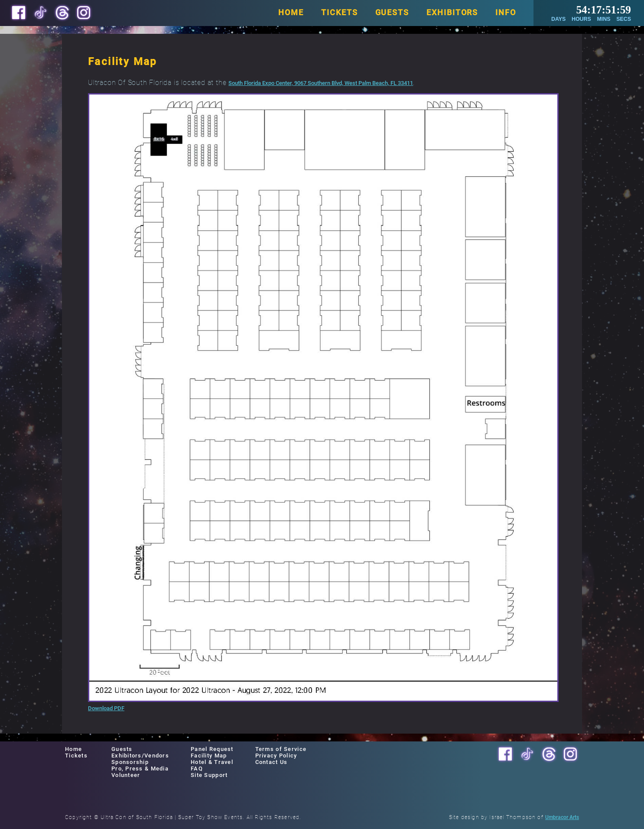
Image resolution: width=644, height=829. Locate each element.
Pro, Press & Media (140, 769)
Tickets (76, 756)
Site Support (209, 775)
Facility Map (209, 756)
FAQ (197, 769)
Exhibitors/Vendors (140, 756)
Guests (122, 749)
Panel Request (212, 749)
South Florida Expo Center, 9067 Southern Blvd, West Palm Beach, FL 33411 (321, 83)
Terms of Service (281, 749)
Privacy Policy (276, 756)
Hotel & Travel (212, 762)
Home (73, 749)
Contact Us (272, 762)
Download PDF (106, 708)
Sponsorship (130, 762)
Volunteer (126, 775)
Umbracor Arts (562, 817)
